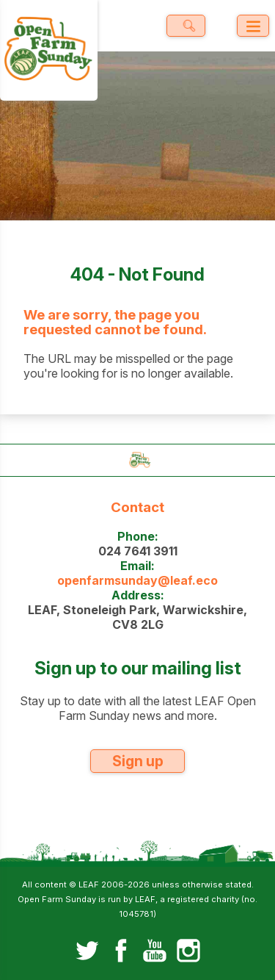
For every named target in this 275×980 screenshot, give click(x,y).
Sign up (138, 761)
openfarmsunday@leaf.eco (137, 580)
